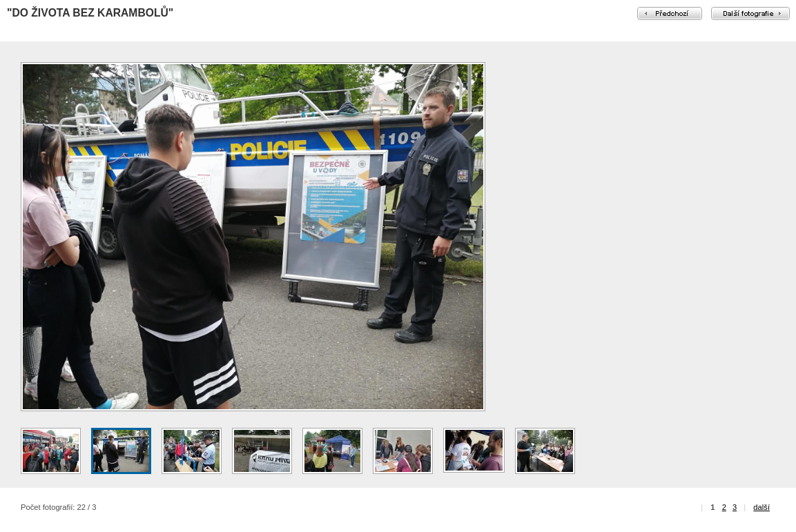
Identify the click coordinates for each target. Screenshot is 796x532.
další (761, 507)
